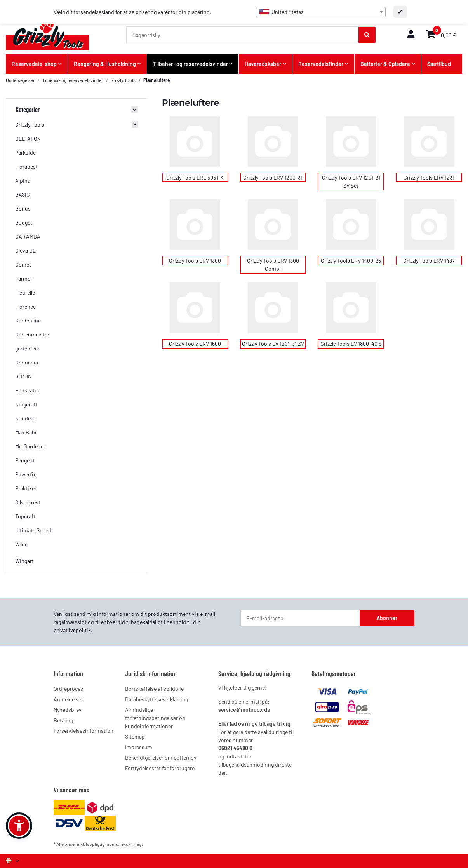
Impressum (139, 747)
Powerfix (26, 474)
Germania (27, 362)
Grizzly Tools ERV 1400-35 (351, 261)
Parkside (25, 153)
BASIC (23, 194)
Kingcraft (26, 404)
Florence (25, 306)
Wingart (24, 561)
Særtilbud (439, 64)
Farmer (24, 278)
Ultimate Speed (33, 530)
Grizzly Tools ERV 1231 (429, 177)
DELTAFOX (28, 139)
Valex (21, 544)
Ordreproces (68, 689)
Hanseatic (27, 390)
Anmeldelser (68, 699)
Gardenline (28, 320)
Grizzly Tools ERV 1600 (195, 344)
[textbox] (321, 12)
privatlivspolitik (72, 630)
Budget (24, 222)
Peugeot (25, 460)
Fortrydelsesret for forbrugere (160, 768)
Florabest (26, 166)
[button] (411, 35)
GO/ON (23, 376)
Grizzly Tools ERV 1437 (429, 261)
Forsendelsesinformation (84, 731)
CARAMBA (28, 236)
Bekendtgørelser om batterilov (161, 757)
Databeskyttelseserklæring (157, 699)
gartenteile (28, 348)
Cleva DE (25, 250)
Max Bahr (26, 432)
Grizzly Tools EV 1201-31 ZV (273, 344)
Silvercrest (28, 502)
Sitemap (135, 736)
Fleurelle (25, 292)
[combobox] (321, 12)
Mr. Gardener (30, 446)
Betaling (63, 720)
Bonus (23, 208)
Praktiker (26, 488)
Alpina (23, 180)
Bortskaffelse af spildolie (154, 689)
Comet (23, 264)
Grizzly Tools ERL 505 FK (195, 177)
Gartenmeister (32, 334)
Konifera (25, 418)
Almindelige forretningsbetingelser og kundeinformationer (155, 718)
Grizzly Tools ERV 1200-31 (273, 177)
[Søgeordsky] (243, 35)
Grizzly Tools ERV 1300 (195, 261)
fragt (138, 844)
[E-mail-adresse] (300, 618)
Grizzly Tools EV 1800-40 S (351, 344)
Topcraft (25, 516)
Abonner (387, 618)
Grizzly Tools (30, 125)
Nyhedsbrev (68, 710)
